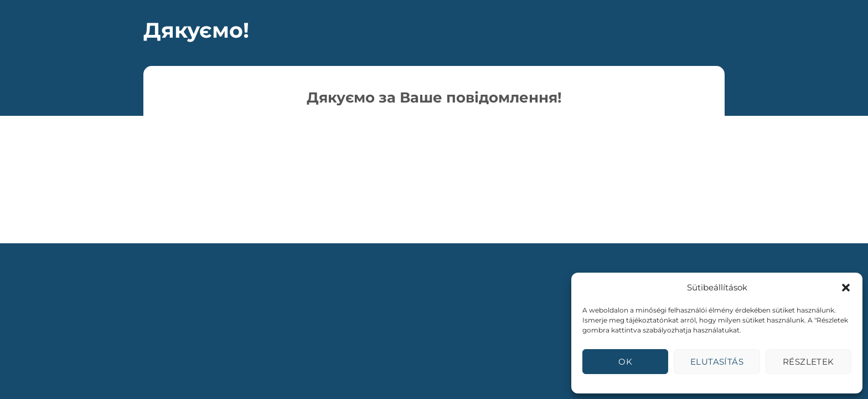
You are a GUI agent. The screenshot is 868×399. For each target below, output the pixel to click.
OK (625, 362)
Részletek (808, 362)
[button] (846, 288)
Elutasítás (717, 362)
